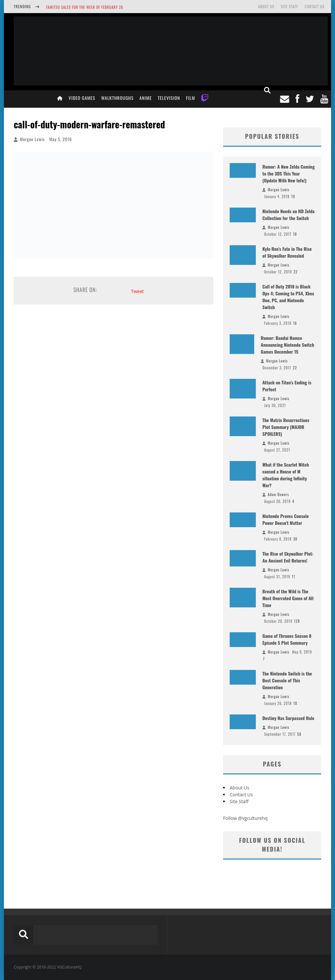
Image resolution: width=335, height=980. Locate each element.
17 (293, 577)
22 (296, 272)
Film (190, 98)
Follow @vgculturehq (245, 818)
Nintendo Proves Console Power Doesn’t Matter (286, 519)
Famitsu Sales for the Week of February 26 (85, 7)
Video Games (82, 98)
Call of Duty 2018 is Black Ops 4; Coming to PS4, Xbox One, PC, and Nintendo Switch (288, 297)
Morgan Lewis (32, 139)
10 (295, 703)
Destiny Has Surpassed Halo (288, 718)
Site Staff (289, 7)
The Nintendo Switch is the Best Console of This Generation (287, 680)
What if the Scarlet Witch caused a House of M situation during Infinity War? (286, 475)
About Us (266, 7)
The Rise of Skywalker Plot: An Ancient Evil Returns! (288, 557)
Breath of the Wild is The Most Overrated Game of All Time (288, 598)
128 (297, 621)
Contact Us (315, 7)
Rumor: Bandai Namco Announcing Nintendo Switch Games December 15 (287, 345)
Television (169, 98)
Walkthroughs (117, 98)
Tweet (137, 291)
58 (299, 734)
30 (295, 539)
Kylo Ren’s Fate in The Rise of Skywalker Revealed (287, 252)
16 (295, 323)
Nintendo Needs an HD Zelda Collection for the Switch (289, 214)
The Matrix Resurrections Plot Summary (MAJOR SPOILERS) (286, 427)
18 (295, 234)
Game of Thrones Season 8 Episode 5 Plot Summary (287, 639)
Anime (146, 98)
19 (293, 196)
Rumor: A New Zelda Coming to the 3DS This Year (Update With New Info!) (289, 173)
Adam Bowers (279, 494)
